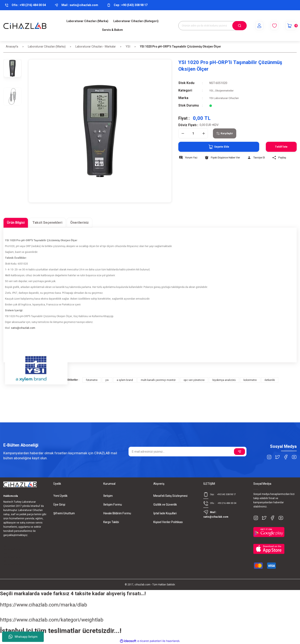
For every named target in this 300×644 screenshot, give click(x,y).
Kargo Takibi (111, 522)
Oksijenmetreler (226, 91)
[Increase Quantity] (204, 133)
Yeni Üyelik (60, 496)
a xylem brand (125, 380)
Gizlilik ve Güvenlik (165, 505)
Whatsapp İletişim (23, 637)
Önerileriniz (79, 223)
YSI (212, 91)
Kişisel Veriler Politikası (168, 522)
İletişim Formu (113, 505)
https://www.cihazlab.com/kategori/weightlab (52, 620)
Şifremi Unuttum (64, 513)
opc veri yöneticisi (194, 380)
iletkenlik (270, 380)
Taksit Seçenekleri (47, 223)
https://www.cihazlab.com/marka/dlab (44, 605)
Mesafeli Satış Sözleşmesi (170, 496)
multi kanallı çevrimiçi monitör (158, 380)
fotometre (92, 380)
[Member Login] (253, 26)
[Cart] (289, 26)
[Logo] (25, 26)
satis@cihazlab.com (23, 328)
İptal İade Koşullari (165, 513)
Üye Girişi (59, 505)
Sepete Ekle (208, 147)
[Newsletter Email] (187, 452)
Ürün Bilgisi (16, 223)
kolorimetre (250, 380)
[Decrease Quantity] (183, 133)
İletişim (108, 496)
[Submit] (239, 452)
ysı (107, 380)
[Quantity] (193, 133)
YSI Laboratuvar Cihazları (226, 98)
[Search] (212, 26)
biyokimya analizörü (224, 380)
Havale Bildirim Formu (117, 513)
